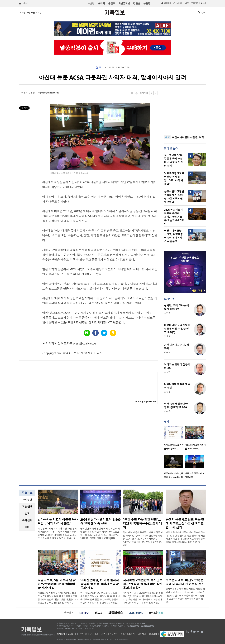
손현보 (112, 3)
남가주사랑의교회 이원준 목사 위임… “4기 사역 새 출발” (174, 179)
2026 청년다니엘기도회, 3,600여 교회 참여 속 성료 (101, 521)
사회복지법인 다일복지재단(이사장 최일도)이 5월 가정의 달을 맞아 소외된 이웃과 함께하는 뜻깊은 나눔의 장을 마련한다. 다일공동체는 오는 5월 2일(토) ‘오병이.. (58, 598)
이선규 (167, 411)
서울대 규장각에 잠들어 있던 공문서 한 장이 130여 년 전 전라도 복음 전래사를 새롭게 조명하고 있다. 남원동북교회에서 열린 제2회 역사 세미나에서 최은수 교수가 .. (186, 537)
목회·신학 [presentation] (27, 520)
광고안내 (72, 634)
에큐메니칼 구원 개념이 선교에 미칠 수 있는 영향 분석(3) (177, 329)
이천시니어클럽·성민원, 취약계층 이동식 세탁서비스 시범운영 (173, 236)
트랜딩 (91, 3)
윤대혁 (101, 3)
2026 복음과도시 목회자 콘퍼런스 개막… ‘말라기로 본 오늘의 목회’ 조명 (174, 217)
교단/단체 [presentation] (27, 506)
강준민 (167, 352)
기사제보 (94, 634)
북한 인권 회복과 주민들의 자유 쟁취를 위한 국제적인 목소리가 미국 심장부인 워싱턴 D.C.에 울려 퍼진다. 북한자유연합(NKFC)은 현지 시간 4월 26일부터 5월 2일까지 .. (143, 539)
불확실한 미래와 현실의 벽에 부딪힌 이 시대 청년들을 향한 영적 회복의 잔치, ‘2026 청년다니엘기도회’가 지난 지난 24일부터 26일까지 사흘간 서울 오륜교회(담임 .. (100, 533)
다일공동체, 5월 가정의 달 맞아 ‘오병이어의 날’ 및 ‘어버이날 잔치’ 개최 (57, 584)
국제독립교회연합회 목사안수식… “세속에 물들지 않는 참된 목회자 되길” (143, 584)
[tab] (27, 500)
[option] (175, 439)
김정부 (167, 392)
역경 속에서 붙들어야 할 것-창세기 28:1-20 (176, 406)
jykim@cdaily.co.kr (49, 93)
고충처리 (142, 634)
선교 (99, 67)
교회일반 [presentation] (27, 500)
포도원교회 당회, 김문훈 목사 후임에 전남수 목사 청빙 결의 (174, 160)
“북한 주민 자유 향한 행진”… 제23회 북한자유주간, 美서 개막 (143, 523)
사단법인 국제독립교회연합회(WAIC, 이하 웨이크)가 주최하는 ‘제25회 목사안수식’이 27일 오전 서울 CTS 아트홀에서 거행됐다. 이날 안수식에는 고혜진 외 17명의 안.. (143, 598)
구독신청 (195, 3)
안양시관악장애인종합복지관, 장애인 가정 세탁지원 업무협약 (174, 197)
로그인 (203, 3)
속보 (167, 137)
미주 (187, 3)
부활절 (147, 3)
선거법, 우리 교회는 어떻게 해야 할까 (177, 307)
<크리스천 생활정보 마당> (145, 402)
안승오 (167, 336)
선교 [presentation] (27, 513)
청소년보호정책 (128, 634)
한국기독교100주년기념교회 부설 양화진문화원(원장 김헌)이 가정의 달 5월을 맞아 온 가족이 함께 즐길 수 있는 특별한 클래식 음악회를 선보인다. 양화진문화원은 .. (100, 598)
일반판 (179, 3)
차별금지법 (124, 3)
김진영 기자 (34, 93)
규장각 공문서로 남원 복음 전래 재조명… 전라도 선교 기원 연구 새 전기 (185, 523)
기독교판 (168, 3)
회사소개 (61, 634)
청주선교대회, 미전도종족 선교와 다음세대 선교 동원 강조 (185, 582)
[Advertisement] (185, 111)
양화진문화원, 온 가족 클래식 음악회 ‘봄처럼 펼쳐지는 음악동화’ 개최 (100, 584)
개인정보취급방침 (110, 634)
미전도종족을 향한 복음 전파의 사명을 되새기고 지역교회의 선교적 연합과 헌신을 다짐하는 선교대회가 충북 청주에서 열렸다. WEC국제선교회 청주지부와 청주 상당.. (185, 596)
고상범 (167, 372)
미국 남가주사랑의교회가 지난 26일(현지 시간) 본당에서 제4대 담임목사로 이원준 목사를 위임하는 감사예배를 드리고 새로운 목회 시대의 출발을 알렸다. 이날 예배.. (57, 533)
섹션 (24, 3)
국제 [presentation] (27, 527)
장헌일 (167, 313)
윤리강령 (153, 634)
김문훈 (137, 3)
